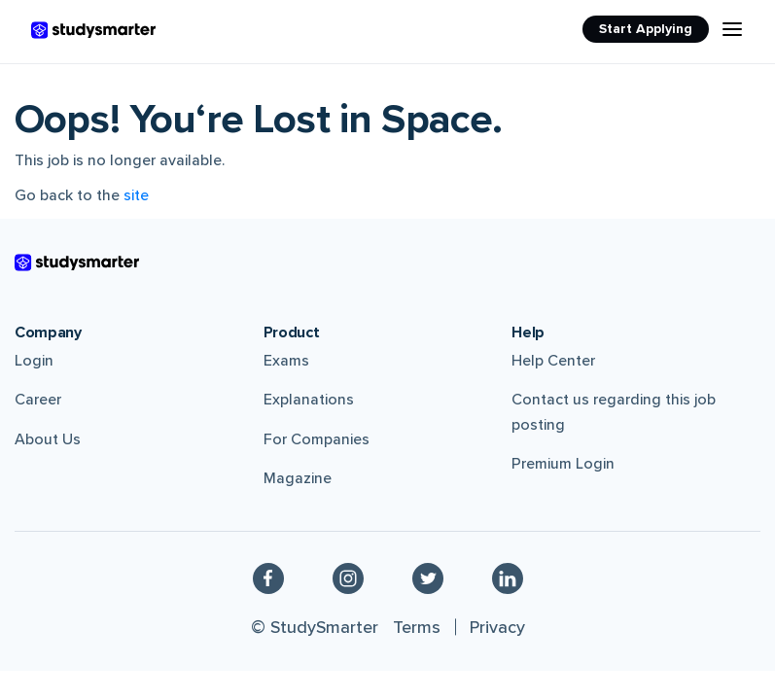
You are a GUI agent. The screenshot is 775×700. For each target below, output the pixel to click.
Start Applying (646, 29)
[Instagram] (348, 577)
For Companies (317, 439)
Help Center (553, 361)
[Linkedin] (508, 577)
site (136, 195)
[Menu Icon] (732, 29)
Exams (286, 361)
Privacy (497, 627)
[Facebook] (268, 577)
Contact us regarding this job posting (614, 412)
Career (38, 400)
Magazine (298, 478)
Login (34, 361)
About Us (48, 439)
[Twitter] (428, 577)
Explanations (309, 400)
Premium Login (563, 464)
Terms (417, 627)
